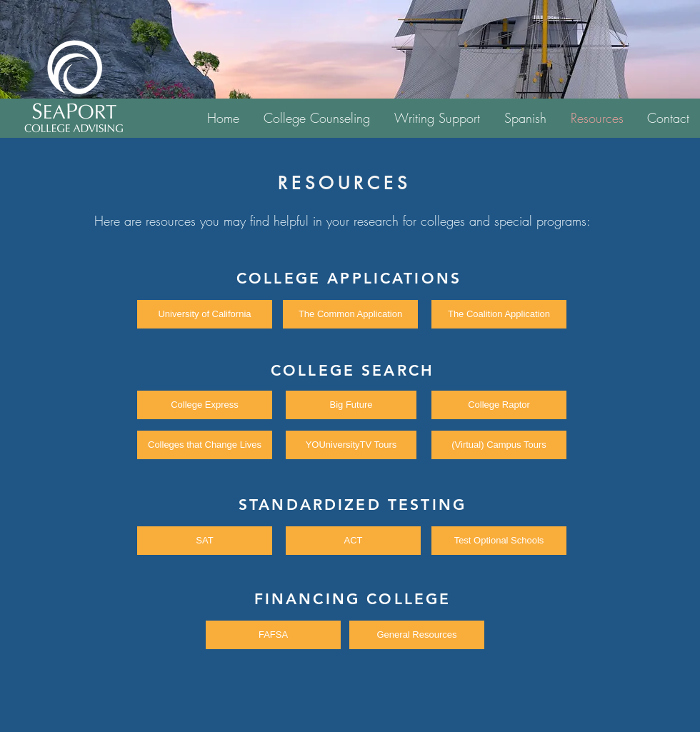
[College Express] (205, 405)
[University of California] (205, 314)
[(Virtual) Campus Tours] (499, 445)
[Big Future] (351, 405)
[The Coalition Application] (499, 314)
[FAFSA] (273, 635)
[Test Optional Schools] (499, 541)
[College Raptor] (499, 405)
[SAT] (205, 541)
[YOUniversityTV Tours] (351, 445)
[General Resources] (417, 635)
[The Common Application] (350, 314)
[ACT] (353, 541)
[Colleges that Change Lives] (205, 445)
